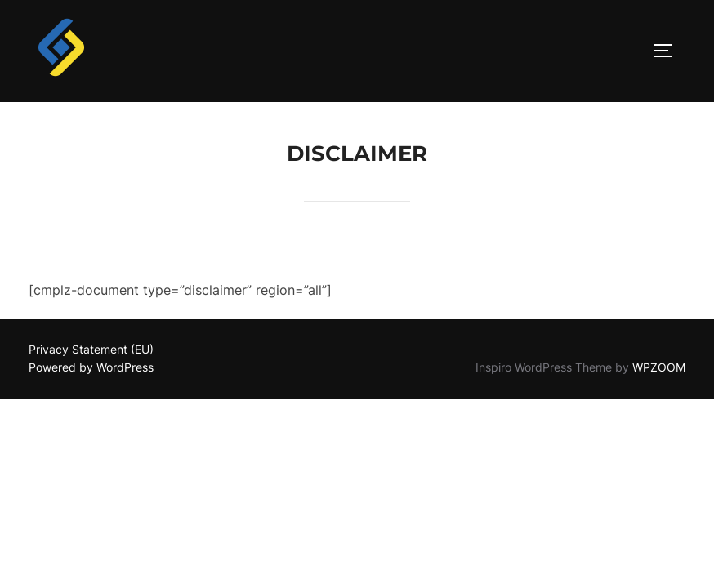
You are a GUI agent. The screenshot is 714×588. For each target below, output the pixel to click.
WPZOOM (659, 368)
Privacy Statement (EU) (91, 350)
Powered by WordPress (91, 368)
